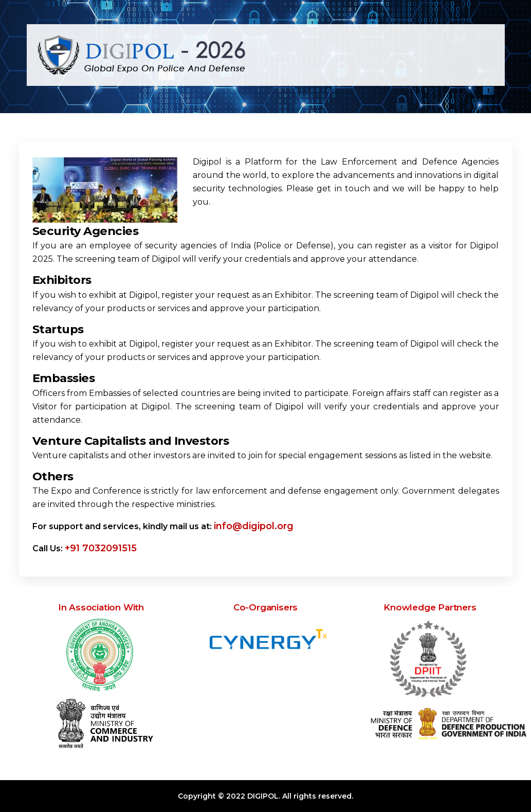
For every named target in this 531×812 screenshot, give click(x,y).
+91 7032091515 (101, 548)
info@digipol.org (254, 526)
